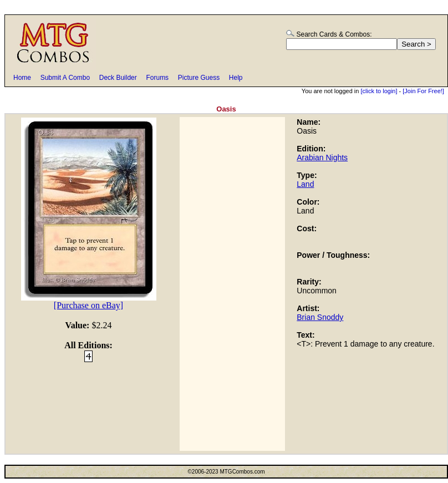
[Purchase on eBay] (88, 305)
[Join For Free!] (423, 91)
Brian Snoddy (320, 317)
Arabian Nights (322, 157)
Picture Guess (199, 78)
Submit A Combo (65, 78)
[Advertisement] (232, 284)
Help (236, 78)
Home (22, 78)
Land (305, 184)
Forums (157, 78)
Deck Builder (118, 78)
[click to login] (379, 91)
